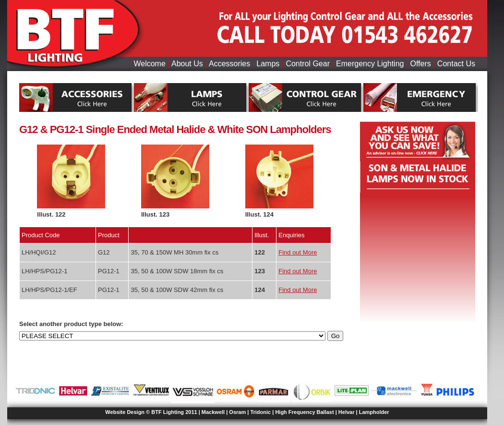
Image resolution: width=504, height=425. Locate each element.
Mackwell (213, 412)
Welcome (149, 64)
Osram (237, 412)
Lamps (268, 64)
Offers (421, 64)
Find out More (298, 252)
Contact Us (456, 64)
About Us (187, 64)
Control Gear (308, 64)
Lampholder (374, 412)
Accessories (229, 64)
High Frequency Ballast (304, 412)
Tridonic (260, 412)
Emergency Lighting (370, 64)
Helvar (347, 412)
